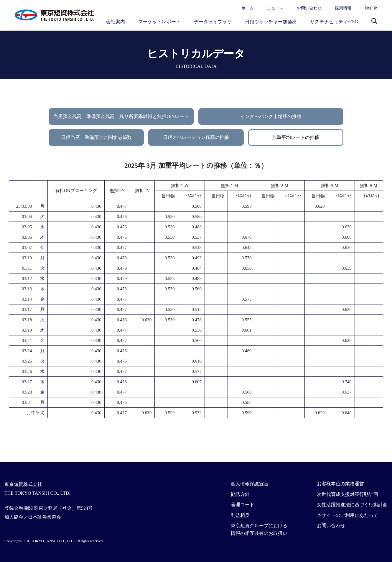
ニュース (275, 8)
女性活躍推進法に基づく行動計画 (352, 505)
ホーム (248, 8)
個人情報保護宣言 (250, 484)
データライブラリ (213, 22)
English (371, 8)
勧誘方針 (240, 494)
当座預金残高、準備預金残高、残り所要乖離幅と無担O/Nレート (121, 116)
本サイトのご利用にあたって (347, 515)
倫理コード (243, 505)
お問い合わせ (309, 8)
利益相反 (240, 515)
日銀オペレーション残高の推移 (196, 137)
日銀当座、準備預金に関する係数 (96, 137)
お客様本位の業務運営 (340, 484)
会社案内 (116, 22)
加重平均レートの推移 (296, 137)
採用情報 (343, 8)
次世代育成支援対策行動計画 (347, 494)
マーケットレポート (159, 22)
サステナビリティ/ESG (334, 22)
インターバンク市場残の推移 (271, 116)
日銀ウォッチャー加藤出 (271, 22)
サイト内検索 (374, 22)
